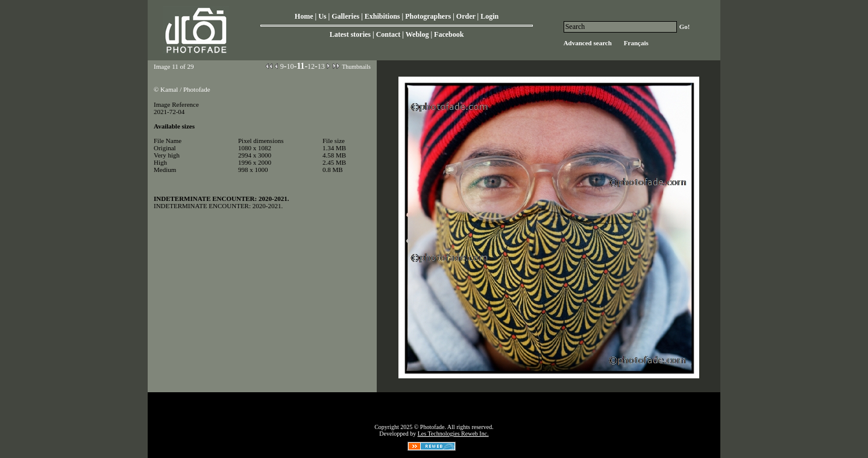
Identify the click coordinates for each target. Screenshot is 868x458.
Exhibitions (382, 16)
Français (636, 43)
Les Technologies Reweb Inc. (453, 434)
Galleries (345, 16)
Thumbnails (356, 67)
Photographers (428, 16)
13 (321, 66)
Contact (388, 34)
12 (311, 66)
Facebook (449, 34)
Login (489, 16)
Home (304, 16)
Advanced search (588, 43)
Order (466, 16)
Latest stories (350, 34)
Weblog (417, 34)
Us (322, 16)
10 (290, 66)
